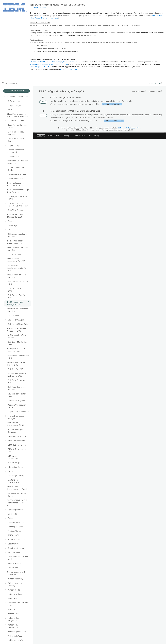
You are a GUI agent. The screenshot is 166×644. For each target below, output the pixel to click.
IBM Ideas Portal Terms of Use (129, 128)
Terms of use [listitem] (79, 136)
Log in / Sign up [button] (155, 83)
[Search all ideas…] (20, 83)
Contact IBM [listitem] (54, 136)
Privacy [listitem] (66, 136)
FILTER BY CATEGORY (13, 97)
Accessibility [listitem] (94, 136)
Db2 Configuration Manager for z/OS (81, 104)
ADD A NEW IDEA (16, 91)
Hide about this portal (38, 7)
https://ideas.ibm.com (50, 18)
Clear (27, 97)
